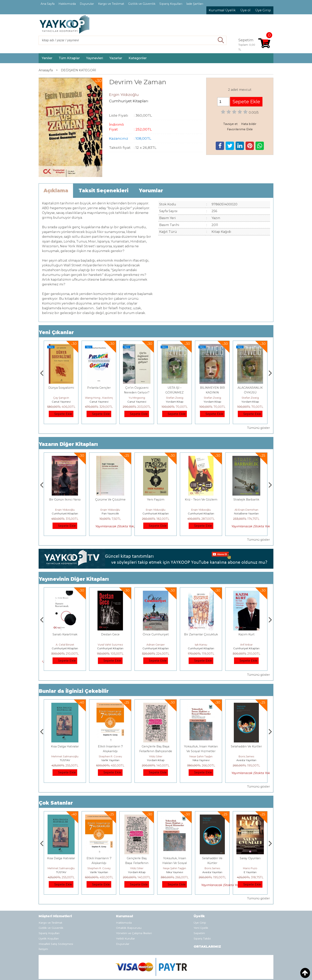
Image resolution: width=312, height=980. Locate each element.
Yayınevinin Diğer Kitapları (74, 579)
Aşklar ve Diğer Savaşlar (65, 500)
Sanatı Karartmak (110, 634)
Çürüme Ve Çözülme (156, 500)
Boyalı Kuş (65, 746)
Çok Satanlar (56, 803)
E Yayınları (65, 760)
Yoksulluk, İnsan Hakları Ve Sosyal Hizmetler (212, 863)
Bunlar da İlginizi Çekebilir (74, 691)
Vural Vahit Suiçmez (156, 645)
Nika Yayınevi (246, 760)
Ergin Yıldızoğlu (65, 510)
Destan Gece (156, 634)
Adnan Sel (61, 398)
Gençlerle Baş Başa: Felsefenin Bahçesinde (175, 863)
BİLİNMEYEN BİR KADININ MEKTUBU (250, 392)
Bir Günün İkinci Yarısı (110, 500)
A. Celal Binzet (110, 645)
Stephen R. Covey (156, 756)
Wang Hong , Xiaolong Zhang (142, 398)
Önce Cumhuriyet (201, 634)
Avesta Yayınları (250, 872)
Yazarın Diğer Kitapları (68, 444)
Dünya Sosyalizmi (99, 388)
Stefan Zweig (212, 398)
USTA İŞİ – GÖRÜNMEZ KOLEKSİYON (212, 392)
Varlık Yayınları (156, 760)
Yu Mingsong (175, 398)
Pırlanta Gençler (137, 388)
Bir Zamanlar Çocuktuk (246, 634)
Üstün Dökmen (65, 645)
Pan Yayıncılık (156, 513)
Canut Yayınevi (99, 402)
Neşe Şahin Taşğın (246, 756)
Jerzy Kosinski (65, 756)
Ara (221, 40)
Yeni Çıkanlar (56, 332)
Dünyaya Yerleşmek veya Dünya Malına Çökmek (65, 639)
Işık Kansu (246, 645)
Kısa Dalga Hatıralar (110, 746)
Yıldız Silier (201, 756)
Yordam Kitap (212, 402)
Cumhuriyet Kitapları (65, 513)
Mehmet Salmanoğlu (110, 756)
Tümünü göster (258, 428)
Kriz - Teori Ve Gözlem (246, 500)
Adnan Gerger (201, 645)
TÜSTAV (61, 402)
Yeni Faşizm (201, 500)
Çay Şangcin (99, 398)
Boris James (250, 868)
